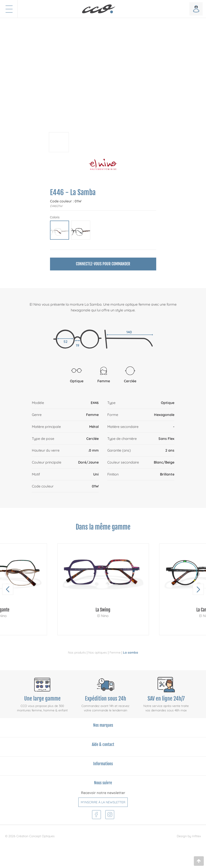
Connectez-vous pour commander (103, 264)
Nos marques (103, 725)
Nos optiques (98, 652)
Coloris (55, 217)
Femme (115, 652)
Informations (103, 764)
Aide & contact (103, 744)
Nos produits (77, 652)
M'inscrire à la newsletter (103, 802)
